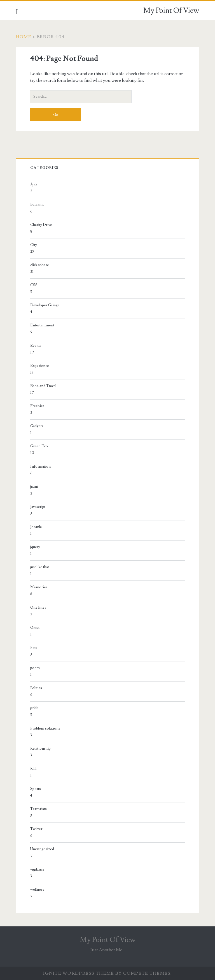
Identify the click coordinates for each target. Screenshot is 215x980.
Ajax (34, 184)
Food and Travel (44, 386)
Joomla (36, 527)
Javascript (38, 507)
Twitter (37, 829)
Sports (36, 789)
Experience (40, 366)
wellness (38, 890)
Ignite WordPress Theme (79, 973)
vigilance (38, 869)
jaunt (34, 487)
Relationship (41, 749)
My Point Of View (171, 11)
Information (41, 467)
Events (36, 346)
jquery (35, 547)
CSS (34, 285)
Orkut (35, 628)
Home (24, 37)
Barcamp (38, 204)
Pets (34, 648)
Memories (39, 587)
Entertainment (43, 325)
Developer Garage (45, 305)
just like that (40, 567)
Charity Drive (41, 225)
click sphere (40, 265)
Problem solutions (45, 728)
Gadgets (37, 426)
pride (35, 708)
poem (35, 668)
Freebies (38, 406)
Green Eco (39, 446)
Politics (36, 688)
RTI (34, 769)
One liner (38, 608)
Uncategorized (42, 849)
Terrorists (39, 809)
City (34, 245)
